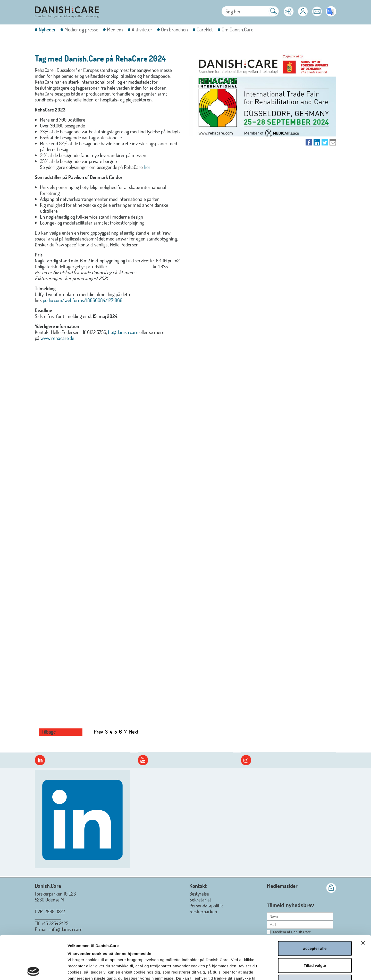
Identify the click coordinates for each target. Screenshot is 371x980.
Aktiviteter (142, 29)
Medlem (115, 29)
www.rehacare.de (57, 338)
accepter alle (315, 905)
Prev (98, 732)
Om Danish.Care (237, 29)
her (147, 167)
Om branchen (174, 29)
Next (134, 732)
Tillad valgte (315, 922)
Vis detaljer (277, 970)
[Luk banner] (363, 899)
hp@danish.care (123, 332)
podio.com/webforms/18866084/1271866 (83, 300)
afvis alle (315, 938)
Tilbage (49, 732)
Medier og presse (81, 29)
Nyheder (47, 29)
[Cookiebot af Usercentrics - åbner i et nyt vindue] (33, 970)
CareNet (205, 29)
